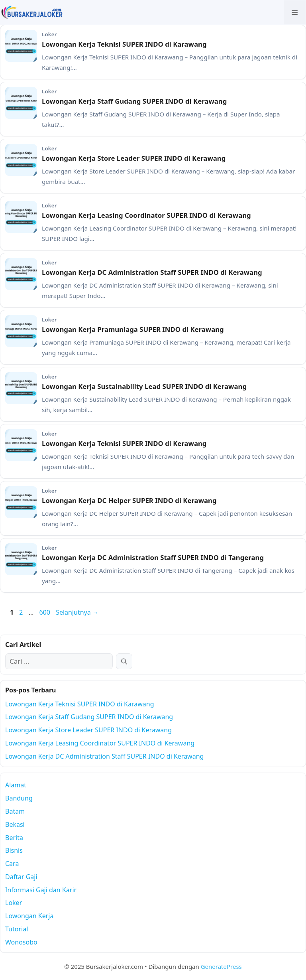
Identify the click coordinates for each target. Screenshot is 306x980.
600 (45, 612)
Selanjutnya (77, 612)
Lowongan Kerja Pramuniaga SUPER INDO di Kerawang (133, 329)
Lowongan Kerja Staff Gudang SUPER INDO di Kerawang (134, 101)
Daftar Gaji (21, 877)
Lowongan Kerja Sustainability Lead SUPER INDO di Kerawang (144, 386)
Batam (15, 811)
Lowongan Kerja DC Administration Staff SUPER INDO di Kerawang (152, 272)
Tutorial (17, 929)
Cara (12, 864)
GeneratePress (221, 966)
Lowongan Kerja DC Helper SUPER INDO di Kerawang (129, 500)
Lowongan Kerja (29, 916)
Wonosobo (21, 942)
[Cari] (124, 661)
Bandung (19, 798)
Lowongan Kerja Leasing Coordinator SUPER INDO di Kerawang (146, 215)
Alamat (16, 785)
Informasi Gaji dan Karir (41, 890)
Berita (14, 838)
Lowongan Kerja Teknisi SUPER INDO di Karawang (124, 44)
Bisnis (14, 850)
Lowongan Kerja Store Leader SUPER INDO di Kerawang (134, 158)
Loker (14, 903)
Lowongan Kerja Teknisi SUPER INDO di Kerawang (124, 443)
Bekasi (15, 824)
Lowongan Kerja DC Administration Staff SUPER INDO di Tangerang (153, 557)
